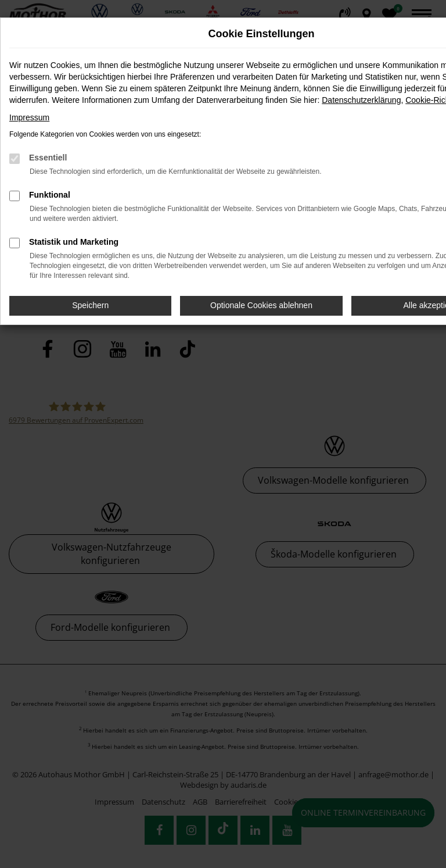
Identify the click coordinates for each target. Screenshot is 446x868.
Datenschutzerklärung (361, 100)
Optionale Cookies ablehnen (261, 305)
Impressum (29, 117)
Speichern (90, 305)
